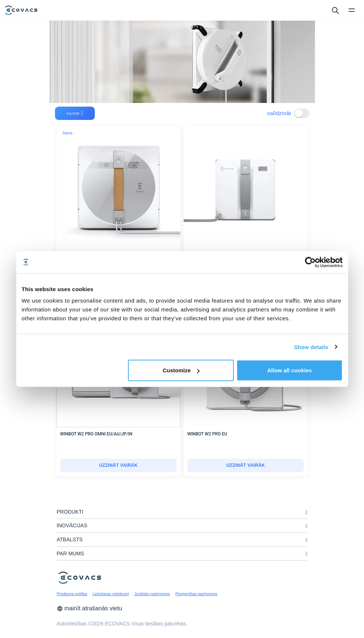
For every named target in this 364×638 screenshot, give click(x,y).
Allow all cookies (290, 370)
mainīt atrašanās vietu (90, 608)
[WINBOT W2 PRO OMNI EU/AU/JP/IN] (119, 466)
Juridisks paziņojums (152, 594)
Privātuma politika (72, 594)
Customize (181, 370)
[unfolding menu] (306, 512)
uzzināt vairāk (119, 465)
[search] (335, 10)
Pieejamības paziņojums (196, 594)
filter (75, 113)
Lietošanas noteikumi (111, 594)
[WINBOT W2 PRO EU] (246, 466)
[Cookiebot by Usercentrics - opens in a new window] (310, 262)
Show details (311, 347)
